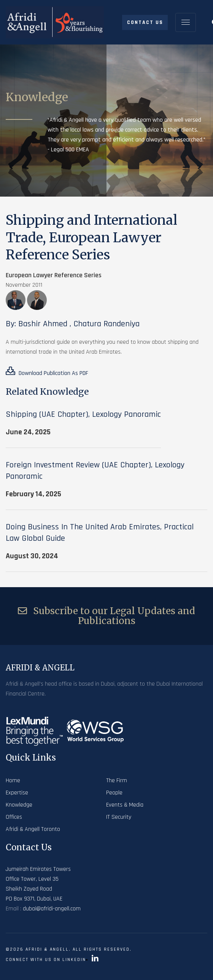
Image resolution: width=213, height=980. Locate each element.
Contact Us (145, 22)
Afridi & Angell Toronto (33, 829)
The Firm (117, 781)
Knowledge (19, 805)
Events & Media (125, 805)
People (114, 793)
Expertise (17, 793)
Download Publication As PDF (47, 372)
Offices (14, 817)
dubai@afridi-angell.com (52, 909)
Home (13, 781)
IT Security (119, 817)
